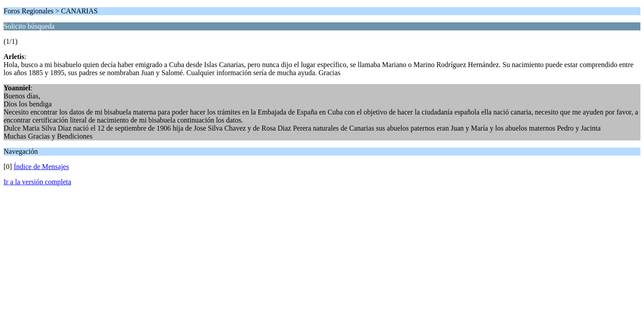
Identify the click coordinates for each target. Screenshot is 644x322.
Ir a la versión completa (37, 182)
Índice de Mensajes (42, 167)
